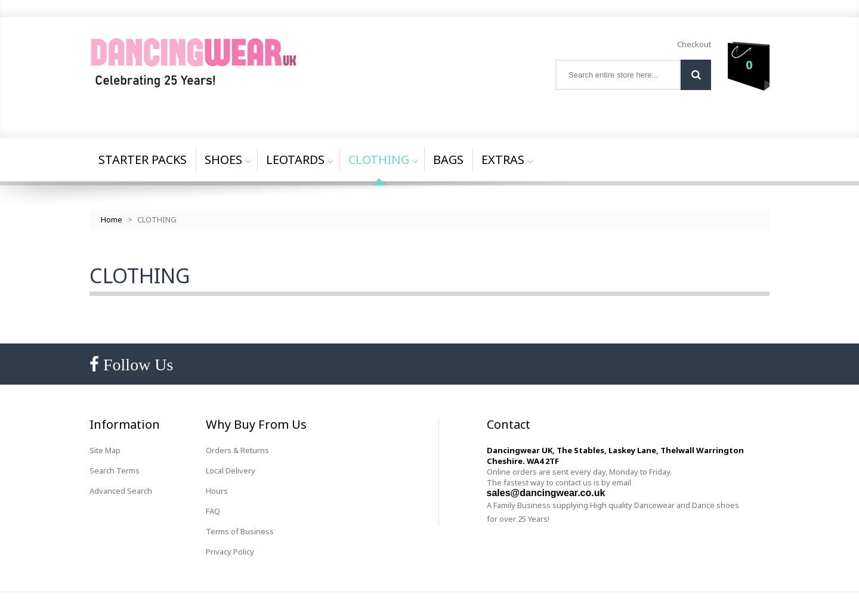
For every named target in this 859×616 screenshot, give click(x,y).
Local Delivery (231, 470)
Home (112, 219)
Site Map (105, 450)
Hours (217, 491)
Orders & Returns (237, 450)
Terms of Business (240, 531)
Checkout (694, 44)
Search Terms (115, 470)
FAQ (213, 511)
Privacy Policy (230, 552)
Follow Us (136, 365)
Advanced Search (121, 491)
